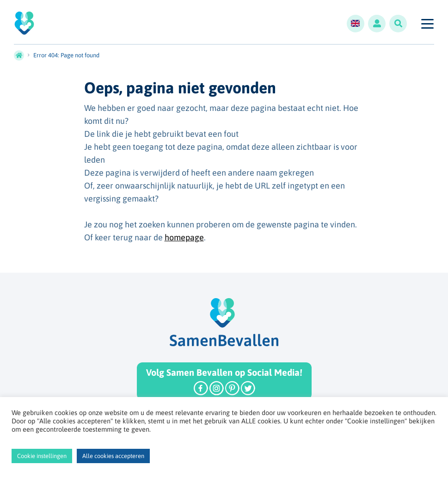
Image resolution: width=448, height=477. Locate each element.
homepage (184, 237)
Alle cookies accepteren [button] (113, 456)
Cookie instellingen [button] (42, 456)
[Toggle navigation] (427, 24)
